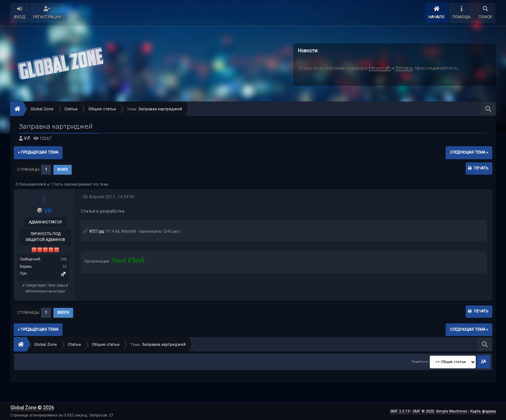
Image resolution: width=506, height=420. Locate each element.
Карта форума (483, 411)
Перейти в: (420, 361)
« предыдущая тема (38, 152)
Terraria (404, 68)
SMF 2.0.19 (400, 411)
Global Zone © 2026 (32, 408)
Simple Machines (451, 411)
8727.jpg (93, 231)
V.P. (27, 138)
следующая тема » (469, 152)
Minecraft (379, 68)
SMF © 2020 (423, 411)
